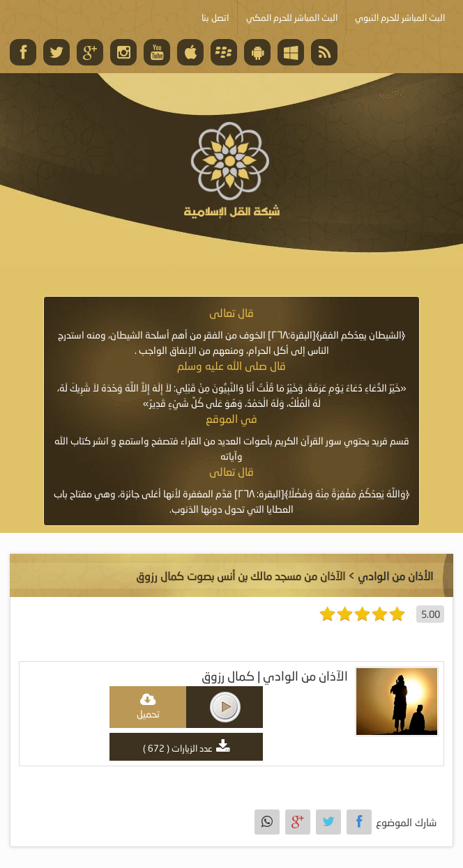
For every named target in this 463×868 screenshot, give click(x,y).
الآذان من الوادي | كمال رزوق (275, 676)
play (225, 707)
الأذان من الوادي (395, 576)
